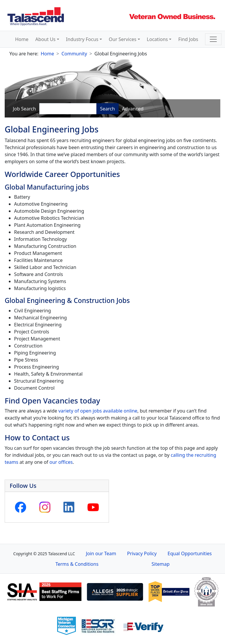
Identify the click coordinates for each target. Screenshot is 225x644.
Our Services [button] (122, 39)
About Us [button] (46, 39)
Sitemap (161, 564)
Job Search (24, 109)
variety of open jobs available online (97, 411)
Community (74, 54)
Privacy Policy (142, 553)
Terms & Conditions (77, 564)
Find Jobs (188, 39)
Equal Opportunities (190, 553)
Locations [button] (157, 39)
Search (108, 109)
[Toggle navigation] (213, 39)
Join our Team (101, 553)
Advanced (133, 109)
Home (22, 39)
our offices (61, 462)
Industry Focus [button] (82, 39)
